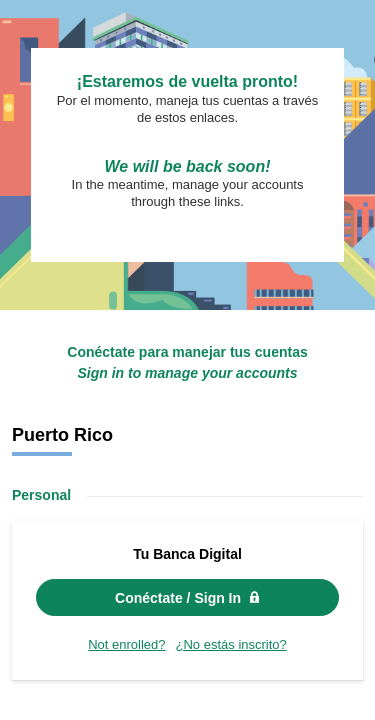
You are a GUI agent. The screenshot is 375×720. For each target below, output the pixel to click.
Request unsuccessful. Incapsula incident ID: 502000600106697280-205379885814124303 (187, 360)
